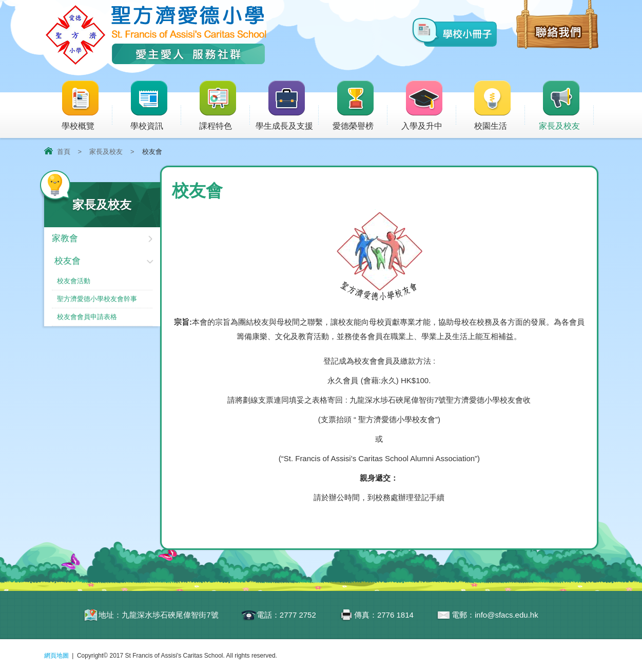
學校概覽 (87, 106)
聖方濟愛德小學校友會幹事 (97, 299)
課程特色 (224, 106)
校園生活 (499, 106)
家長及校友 (566, 106)
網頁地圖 (56, 656)
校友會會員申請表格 (87, 317)
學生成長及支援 (287, 106)
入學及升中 (429, 106)
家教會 (65, 238)
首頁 (64, 152)
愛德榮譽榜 (354, 106)
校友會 (67, 261)
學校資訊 (155, 106)
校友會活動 (74, 281)
